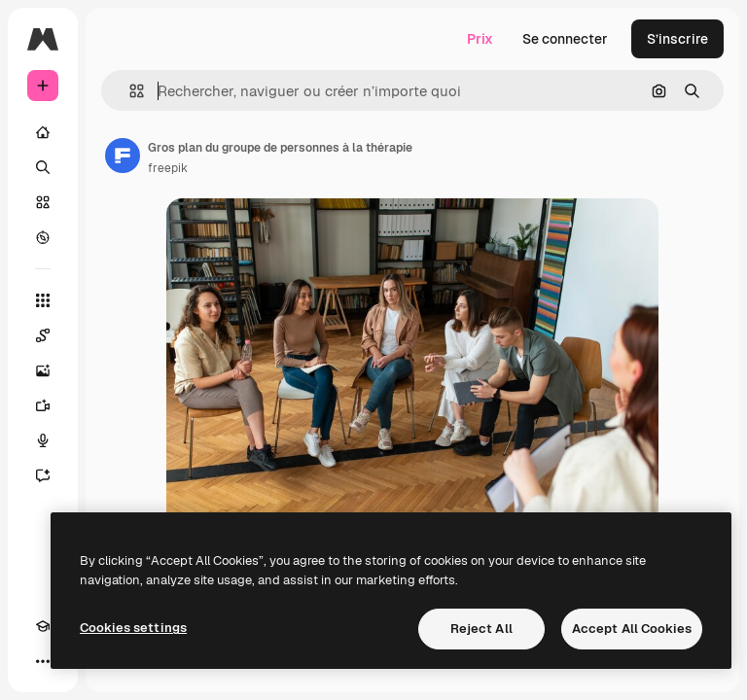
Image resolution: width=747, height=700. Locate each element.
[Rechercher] (43, 167)
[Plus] (43, 661)
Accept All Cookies (632, 629)
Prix (480, 39)
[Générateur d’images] (43, 370)
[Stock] (43, 202)
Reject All (481, 629)
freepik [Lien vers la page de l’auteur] (168, 168)
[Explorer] (43, 237)
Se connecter (565, 39)
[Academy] (43, 626)
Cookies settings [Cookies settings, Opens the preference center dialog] (133, 628)
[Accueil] (43, 132)
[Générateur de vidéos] (43, 405)
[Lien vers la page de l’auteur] (123, 156)
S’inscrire (677, 39)
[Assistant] (43, 475)
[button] (129, 91)
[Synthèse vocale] (43, 440)
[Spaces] (43, 335)
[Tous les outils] (43, 300)
